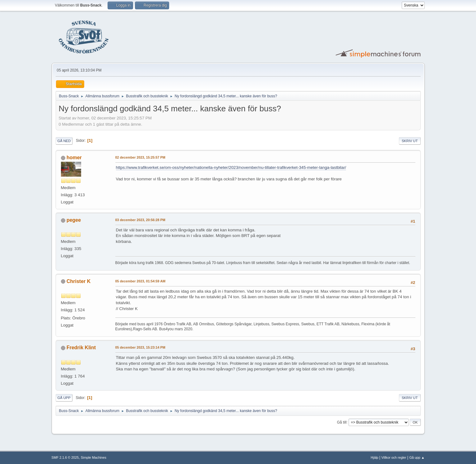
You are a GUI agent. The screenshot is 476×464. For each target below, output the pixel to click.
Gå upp (64, 398)
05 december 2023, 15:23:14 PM (140, 347)
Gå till (342, 422)
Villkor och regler (394, 457)
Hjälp (374, 457)
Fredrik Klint (81, 348)
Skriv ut (410, 141)
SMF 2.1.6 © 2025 (65, 457)
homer (74, 158)
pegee (74, 220)
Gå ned (64, 141)
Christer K (79, 281)
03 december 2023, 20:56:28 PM (140, 220)
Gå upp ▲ (417, 457)
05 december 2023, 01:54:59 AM (140, 281)
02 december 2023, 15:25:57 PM (140, 157)
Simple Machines (94, 457)
